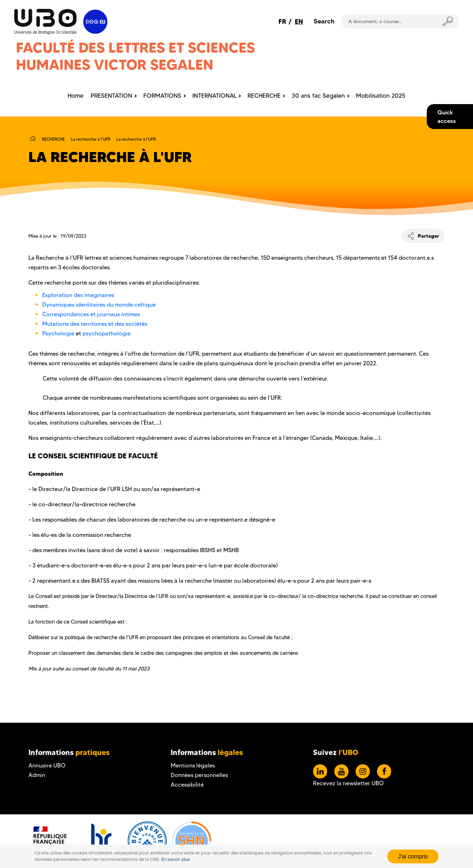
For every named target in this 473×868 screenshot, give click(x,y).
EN (299, 21)
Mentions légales (193, 765)
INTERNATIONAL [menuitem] (214, 96)
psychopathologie (107, 333)
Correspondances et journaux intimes (92, 314)
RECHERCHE (53, 139)
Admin (37, 775)
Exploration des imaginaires (78, 295)
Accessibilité (187, 785)
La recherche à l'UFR (91, 139)
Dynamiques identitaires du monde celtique (99, 305)
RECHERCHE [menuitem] (264, 96)
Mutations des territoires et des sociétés (95, 324)
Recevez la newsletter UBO (348, 783)
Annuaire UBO (47, 765)
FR (282, 21)
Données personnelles (199, 775)
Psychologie (59, 333)
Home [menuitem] (76, 96)
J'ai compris (413, 856)
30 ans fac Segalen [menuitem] (318, 96)
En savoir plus (176, 859)
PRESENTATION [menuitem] (111, 96)
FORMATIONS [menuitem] (162, 96)
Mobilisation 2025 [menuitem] (381, 96)
